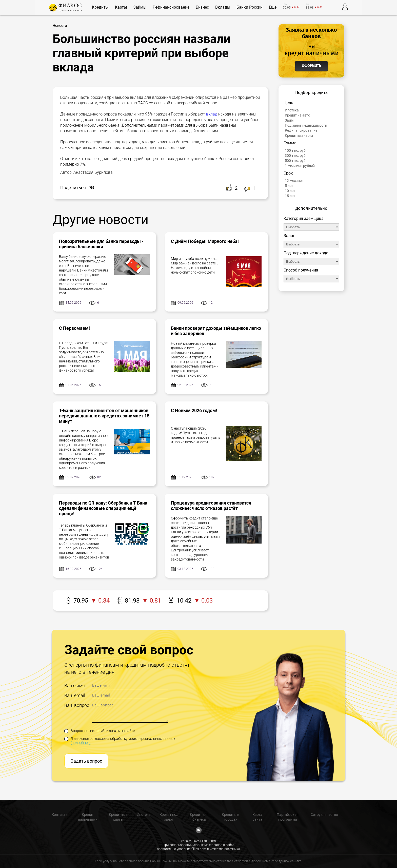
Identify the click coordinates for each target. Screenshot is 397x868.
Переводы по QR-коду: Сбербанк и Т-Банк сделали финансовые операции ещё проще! (103, 508)
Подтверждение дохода (306, 253)
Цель (288, 103)
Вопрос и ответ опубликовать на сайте (100, 731)
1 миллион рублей (300, 166)
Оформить (311, 66)
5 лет (289, 186)
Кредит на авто (297, 115)
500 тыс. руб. (296, 161)
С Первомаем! (74, 328)
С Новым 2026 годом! (194, 410)
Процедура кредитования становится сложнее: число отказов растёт (211, 506)
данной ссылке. (291, 861)
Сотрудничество (324, 815)
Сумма (290, 143)
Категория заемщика (304, 218)
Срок (288, 173)
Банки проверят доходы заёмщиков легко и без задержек (216, 331)
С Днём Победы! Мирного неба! (205, 241)
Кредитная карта (299, 136)
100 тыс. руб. (296, 150)
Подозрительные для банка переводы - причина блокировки (101, 244)
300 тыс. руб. (296, 156)
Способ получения (301, 270)
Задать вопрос (86, 761)
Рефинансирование (301, 130)
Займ (289, 120)
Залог (289, 236)
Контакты (60, 815)
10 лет (290, 191)
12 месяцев (294, 181)
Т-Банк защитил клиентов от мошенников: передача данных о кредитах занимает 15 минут (104, 416)
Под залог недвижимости (306, 125)
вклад (212, 114)
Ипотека (292, 110)
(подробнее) (81, 743)
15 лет (290, 196)
